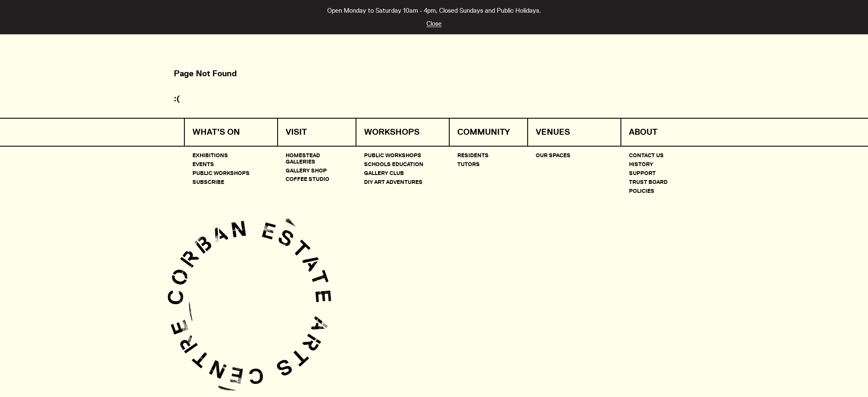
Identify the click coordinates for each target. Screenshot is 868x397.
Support (642, 173)
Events (203, 164)
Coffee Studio (307, 179)
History (641, 164)
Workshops (392, 132)
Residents (473, 155)
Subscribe (208, 182)
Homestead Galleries (303, 158)
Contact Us (646, 155)
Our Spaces (553, 155)
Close (434, 24)
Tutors (469, 164)
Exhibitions (210, 155)
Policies (642, 191)
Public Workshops (221, 173)
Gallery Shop (306, 170)
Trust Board (648, 182)
